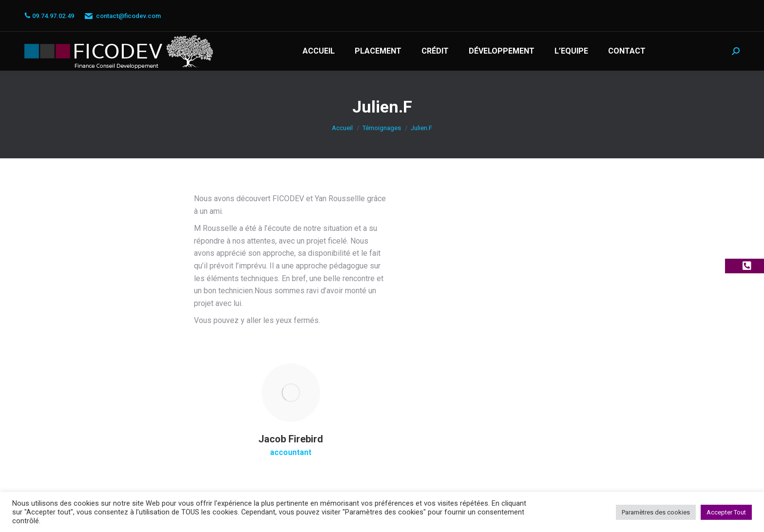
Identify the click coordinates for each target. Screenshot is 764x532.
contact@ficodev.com (122, 16)
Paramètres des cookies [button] (656, 512)
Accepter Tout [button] (726, 512)
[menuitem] (319, 51)
